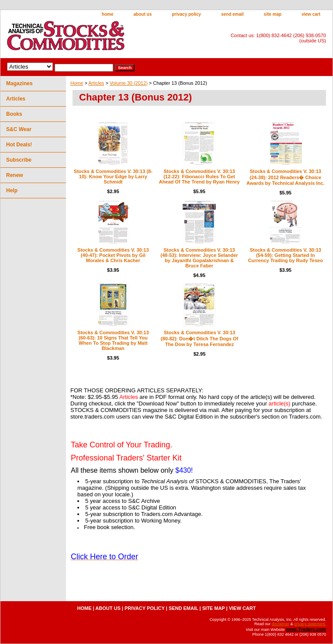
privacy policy (186, 14)
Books (14, 114)
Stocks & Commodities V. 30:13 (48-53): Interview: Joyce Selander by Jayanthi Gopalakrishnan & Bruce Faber (199, 258)
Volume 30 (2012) (129, 83)
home (108, 14)
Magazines (19, 83)
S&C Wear (19, 129)
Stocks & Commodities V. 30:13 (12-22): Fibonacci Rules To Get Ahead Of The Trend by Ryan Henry (199, 177)
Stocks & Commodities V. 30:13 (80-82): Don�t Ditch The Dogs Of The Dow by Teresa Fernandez (199, 338)
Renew (15, 175)
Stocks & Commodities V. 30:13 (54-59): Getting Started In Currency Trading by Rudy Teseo (285, 255)
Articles (96, 83)
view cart (311, 14)
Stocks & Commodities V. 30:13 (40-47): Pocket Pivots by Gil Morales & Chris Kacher (113, 255)
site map (273, 14)
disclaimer (280, 624)
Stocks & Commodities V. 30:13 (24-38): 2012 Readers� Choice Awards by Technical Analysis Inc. (285, 177)
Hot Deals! (19, 145)
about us (143, 14)
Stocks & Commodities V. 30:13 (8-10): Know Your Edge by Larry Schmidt (113, 177)
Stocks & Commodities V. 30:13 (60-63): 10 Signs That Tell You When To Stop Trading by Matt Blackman (113, 340)
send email (232, 14)
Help (12, 190)
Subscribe (19, 160)
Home (77, 83)
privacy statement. (310, 624)
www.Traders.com (306, 629)
